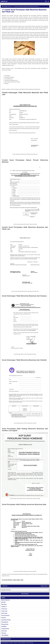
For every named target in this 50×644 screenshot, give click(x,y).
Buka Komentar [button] (25, 594)
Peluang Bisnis (5, 622)
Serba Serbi (4, 631)
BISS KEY (3, 602)
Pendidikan (4, 626)
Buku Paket (4, 604)
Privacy (19, 643)
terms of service (30, 643)
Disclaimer (24, 643)
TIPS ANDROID (5, 635)
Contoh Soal (4, 609)
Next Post (5, 586)
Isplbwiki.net (4, 1)
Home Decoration (5, 615)
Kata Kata (4, 618)
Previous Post (44, 586)
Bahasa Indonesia (5, 600)
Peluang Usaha (5, 624)
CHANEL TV (4, 607)
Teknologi (4, 633)
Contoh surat (4, 611)
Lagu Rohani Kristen (6, 620)
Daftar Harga (4, 613)
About (12, 643)
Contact (15, 643)
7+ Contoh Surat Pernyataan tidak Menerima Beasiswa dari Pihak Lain (24, 11)
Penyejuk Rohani (5, 629)
